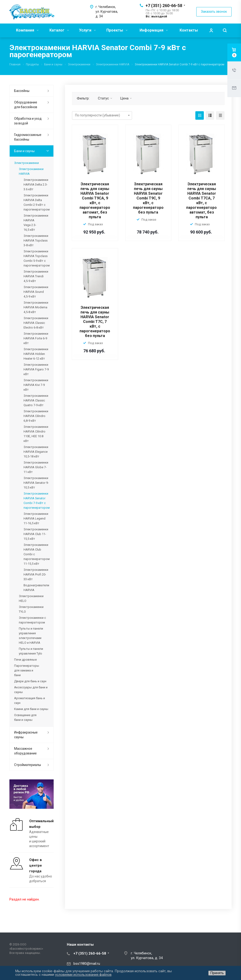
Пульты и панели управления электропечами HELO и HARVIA (31, 636)
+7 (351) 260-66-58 (164, 6)
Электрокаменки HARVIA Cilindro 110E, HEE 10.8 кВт (36, 434)
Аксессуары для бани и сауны (31, 690)
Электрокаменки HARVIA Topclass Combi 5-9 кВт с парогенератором (36, 258)
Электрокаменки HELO (31, 598)
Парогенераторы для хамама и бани (27, 670)
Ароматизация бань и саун (30, 700)
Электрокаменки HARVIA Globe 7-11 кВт (36, 467)
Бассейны (22, 91)
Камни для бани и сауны (31, 709)
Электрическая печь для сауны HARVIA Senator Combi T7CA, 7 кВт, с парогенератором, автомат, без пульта (203, 200)
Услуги (87, 30)
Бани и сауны (24, 151)
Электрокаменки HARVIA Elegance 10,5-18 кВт (36, 452)
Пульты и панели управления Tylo (31, 651)
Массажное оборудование (25, 751)
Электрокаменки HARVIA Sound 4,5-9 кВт (36, 292)
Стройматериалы (28, 765)
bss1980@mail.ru (87, 964)
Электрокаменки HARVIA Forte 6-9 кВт (36, 338)
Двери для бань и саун (30, 681)
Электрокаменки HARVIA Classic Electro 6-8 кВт (36, 323)
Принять (217, 973)
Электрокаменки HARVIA (31, 171)
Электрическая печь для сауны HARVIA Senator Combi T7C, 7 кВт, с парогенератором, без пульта (97, 322)
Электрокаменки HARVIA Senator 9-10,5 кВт (36, 483)
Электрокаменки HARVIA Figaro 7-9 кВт (36, 369)
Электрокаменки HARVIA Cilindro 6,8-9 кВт (36, 416)
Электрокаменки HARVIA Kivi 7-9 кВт (36, 385)
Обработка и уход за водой (28, 121)
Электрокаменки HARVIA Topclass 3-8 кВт (36, 240)
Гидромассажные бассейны (28, 137)
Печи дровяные (25, 660)
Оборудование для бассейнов (26, 105)
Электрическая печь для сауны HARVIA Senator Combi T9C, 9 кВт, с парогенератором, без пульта (150, 198)
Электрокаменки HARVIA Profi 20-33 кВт (36, 574)
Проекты (117, 30)
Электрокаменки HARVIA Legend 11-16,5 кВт (36, 518)
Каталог (59, 30)
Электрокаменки (26, 163)
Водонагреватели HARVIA (36, 588)
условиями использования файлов (83, 975)
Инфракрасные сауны (26, 735)
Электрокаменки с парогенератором (32, 620)
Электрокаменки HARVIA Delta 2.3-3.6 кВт (36, 184)
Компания (27, 30)
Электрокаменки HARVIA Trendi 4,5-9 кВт (36, 276)
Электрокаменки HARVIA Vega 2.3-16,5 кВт (36, 223)
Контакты (189, 30)
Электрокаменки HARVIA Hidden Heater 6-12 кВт (36, 354)
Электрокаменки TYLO (31, 609)
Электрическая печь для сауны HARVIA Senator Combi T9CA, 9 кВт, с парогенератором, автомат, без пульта (97, 200)
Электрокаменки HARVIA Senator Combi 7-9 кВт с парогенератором (36, 501)
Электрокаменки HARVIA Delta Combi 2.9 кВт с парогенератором (36, 202)
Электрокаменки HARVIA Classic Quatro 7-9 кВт (36, 400)
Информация (154, 30)
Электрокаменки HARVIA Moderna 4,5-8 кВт (36, 307)
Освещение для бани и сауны (25, 717)
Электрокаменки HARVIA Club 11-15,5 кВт (36, 534)
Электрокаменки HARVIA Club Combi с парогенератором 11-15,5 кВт (36, 554)
